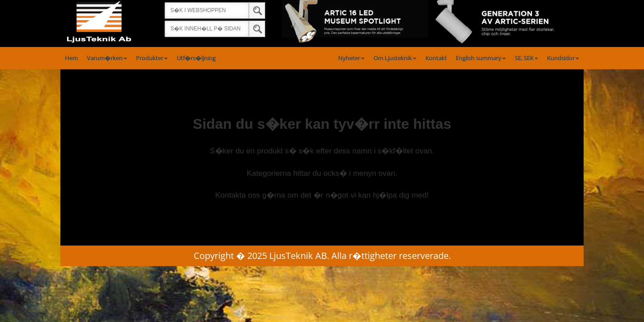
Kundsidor (563, 58)
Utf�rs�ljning (196, 58)
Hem (71, 58)
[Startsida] (99, 23)
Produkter (152, 58)
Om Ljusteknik (395, 58)
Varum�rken (107, 58)
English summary (481, 58)
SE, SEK (526, 58)
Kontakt (436, 58)
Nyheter (351, 58)
